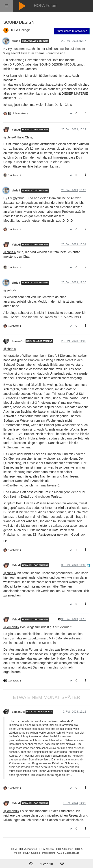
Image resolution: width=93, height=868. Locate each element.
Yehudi (16, 130)
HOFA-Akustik (46, 849)
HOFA (13, 849)
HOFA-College (20, 30)
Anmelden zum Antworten (72, 31)
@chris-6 (10, 137)
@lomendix (11, 627)
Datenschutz (72, 853)
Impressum (48, 853)
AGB (60, 853)
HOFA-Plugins (27, 849)
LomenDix (18, 341)
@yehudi (10, 290)
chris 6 (16, 41)
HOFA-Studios (31, 853)
